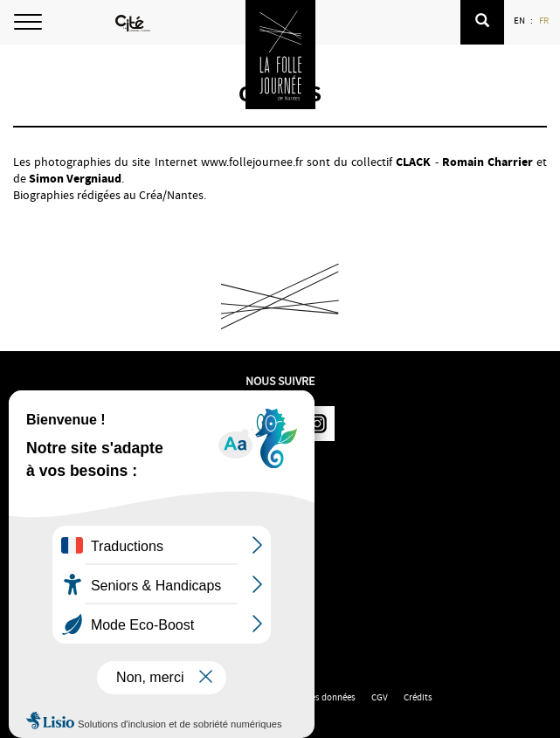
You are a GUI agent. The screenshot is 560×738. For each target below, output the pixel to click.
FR (545, 20)
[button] (482, 22)
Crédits (418, 697)
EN (520, 20)
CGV (380, 697)
